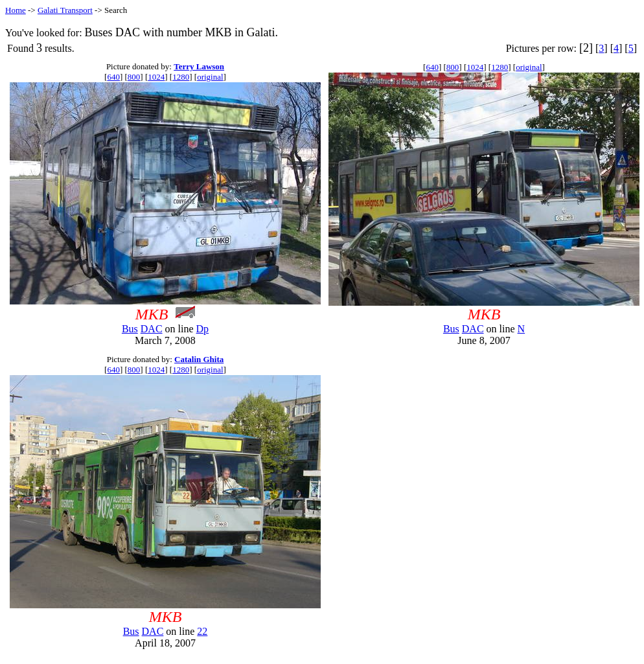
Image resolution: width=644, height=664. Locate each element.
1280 (181, 77)
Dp (203, 329)
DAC (152, 329)
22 (202, 631)
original (210, 77)
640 (113, 77)
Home (16, 10)
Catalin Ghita (199, 359)
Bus (130, 329)
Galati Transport (65, 10)
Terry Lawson (199, 66)
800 (134, 77)
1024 (156, 77)
